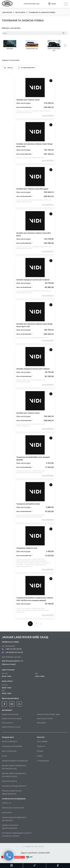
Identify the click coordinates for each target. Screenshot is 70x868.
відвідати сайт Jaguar (34, 846)
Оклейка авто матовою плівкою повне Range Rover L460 (35, 145)
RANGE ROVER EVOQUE (12, 719)
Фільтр (8, 68)
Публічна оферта (9, 781)
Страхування (43, 761)
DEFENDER (41, 723)
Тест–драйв (42, 741)
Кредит (40, 751)
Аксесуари (7, 813)
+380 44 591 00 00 (12, 649)
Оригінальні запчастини (13, 808)
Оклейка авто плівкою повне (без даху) (32, 189)
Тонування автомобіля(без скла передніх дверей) (33, 458)
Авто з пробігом (9, 751)
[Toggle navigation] (66, 4)
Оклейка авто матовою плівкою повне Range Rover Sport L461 (35, 325)
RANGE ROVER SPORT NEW (48, 714)
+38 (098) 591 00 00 (12, 652)
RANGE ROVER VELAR (11, 727)
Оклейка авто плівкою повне (28, 100)
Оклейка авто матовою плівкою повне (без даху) (34, 234)
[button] (52, 4)
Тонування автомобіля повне (28, 504)
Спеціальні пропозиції (12, 746)
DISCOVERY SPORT (45, 719)
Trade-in (41, 746)
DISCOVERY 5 (8, 723)
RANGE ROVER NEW (10, 714)
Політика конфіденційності (14, 786)
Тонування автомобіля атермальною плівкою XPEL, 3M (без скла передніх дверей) (35, 599)
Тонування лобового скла (27, 548)
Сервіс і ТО (7, 803)
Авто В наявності (10, 741)
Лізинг (40, 756)
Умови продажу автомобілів (15, 761)
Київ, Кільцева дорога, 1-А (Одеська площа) (12, 662)
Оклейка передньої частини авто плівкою (33, 280)
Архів (4, 756)
